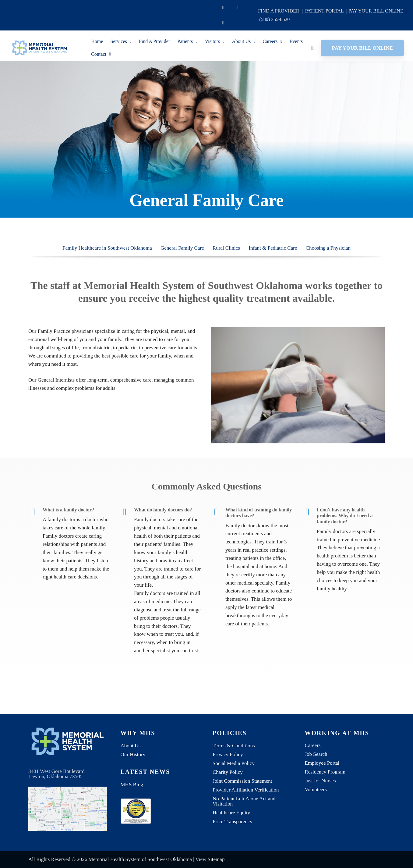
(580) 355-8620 (274, 19)
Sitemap (216, 859)
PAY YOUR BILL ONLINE (376, 11)
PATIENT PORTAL (325, 11)
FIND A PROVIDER (279, 11)
